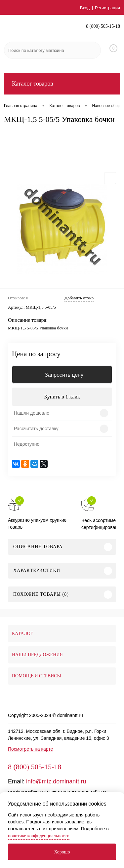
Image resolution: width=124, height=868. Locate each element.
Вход (85, 8)
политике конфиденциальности (39, 836)
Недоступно (27, 444)
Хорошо (62, 852)
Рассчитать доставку (36, 429)
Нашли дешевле (32, 413)
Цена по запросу (36, 354)
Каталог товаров (62, 84)
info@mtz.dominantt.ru (56, 781)
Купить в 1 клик (62, 397)
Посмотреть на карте (30, 749)
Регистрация (107, 8)
